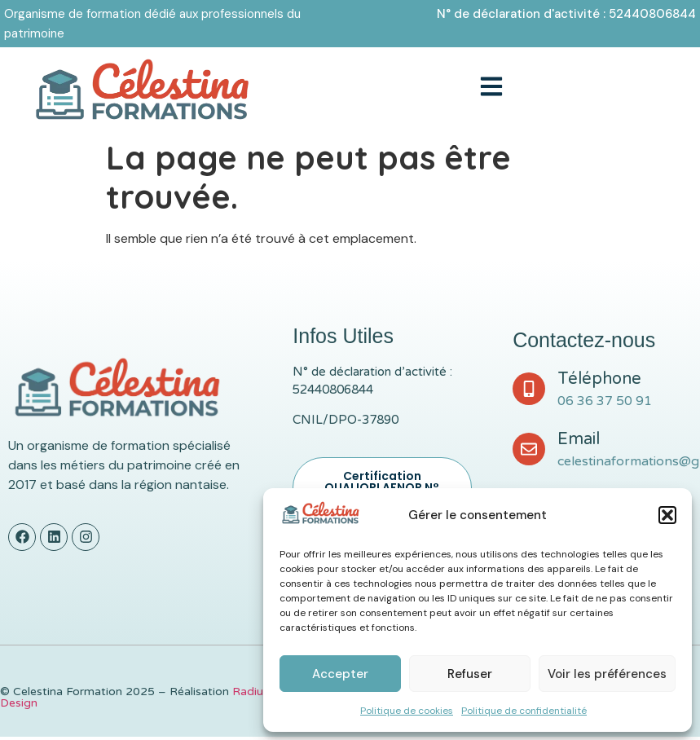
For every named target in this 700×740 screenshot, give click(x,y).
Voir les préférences (607, 674)
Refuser (470, 674)
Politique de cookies (407, 711)
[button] (667, 515)
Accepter (340, 674)
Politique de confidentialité (524, 711)
